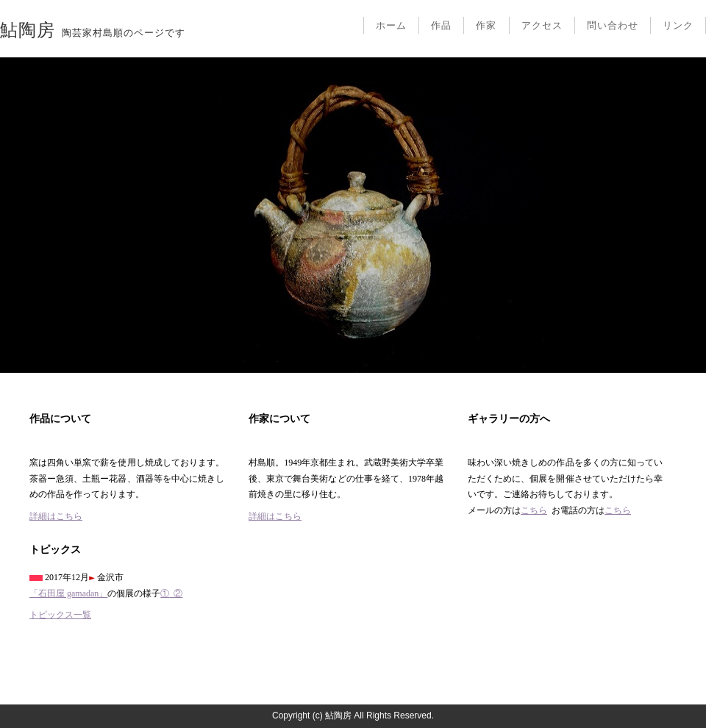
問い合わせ (613, 25)
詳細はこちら (56, 516)
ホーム (391, 25)
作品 (441, 25)
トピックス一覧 (60, 615)
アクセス (542, 25)
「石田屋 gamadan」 (68, 593)
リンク (678, 25)
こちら (534, 510)
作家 (486, 25)
